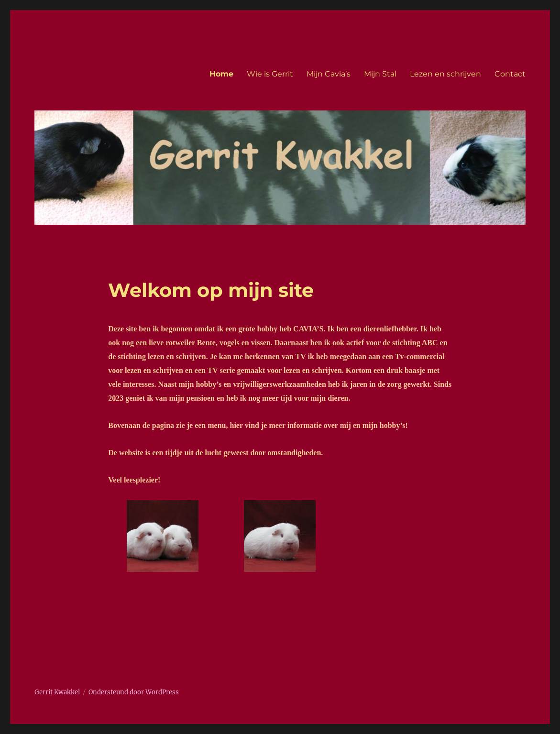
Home (221, 74)
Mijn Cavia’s (329, 74)
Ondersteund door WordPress (134, 692)
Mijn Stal (380, 74)
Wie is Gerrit (270, 74)
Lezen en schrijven (445, 74)
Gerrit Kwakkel (57, 692)
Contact (510, 74)
